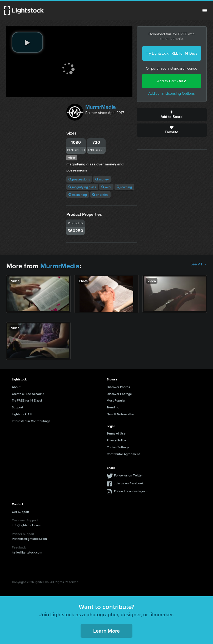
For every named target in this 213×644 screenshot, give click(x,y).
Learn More (106, 631)
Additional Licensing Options (172, 94)
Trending (113, 407)
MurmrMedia (101, 107)
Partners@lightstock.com (29, 539)
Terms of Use (116, 433)
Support (18, 407)
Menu (205, 11)
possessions (79, 179)
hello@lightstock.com (27, 552)
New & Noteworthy (120, 414)
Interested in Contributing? (31, 421)
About (16, 387)
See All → (199, 264)
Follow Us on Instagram (131, 491)
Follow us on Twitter (128, 475)
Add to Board (172, 115)
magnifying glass (82, 187)
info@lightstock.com (26, 525)
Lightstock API (22, 414)
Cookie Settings (118, 447)
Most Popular (116, 400)
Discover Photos (118, 387)
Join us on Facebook (129, 483)
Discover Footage (119, 394)
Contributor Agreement (123, 454)
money (102, 179)
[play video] (27, 42)
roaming (124, 187)
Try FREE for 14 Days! (27, 400)
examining (78, 195)
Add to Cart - (172, 81)
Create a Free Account (28, 394)
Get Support (21, 512)
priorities (100, 195)
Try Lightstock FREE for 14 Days (172, 53)
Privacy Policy (116, 440)
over (106, 187)
